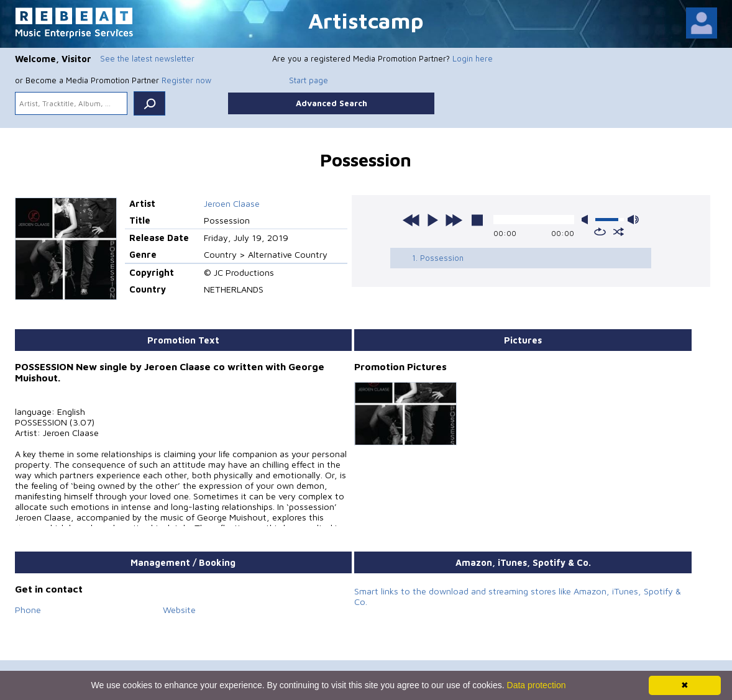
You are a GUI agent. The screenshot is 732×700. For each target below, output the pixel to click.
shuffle (619, 232)
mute (587, 220)
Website (179, 610)
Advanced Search (332, 103)
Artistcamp (366, 20)
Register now (186, 80)
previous (411, 220)
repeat (600, 232)
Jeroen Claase (232, 203)
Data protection (537, 685)
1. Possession (438, 258)
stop (477, 220)
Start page (309, 80)
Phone (28, 610)
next (454, 220)
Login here (473, 58)
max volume (633, 220)
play (432, 220)
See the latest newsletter (147, 58)
